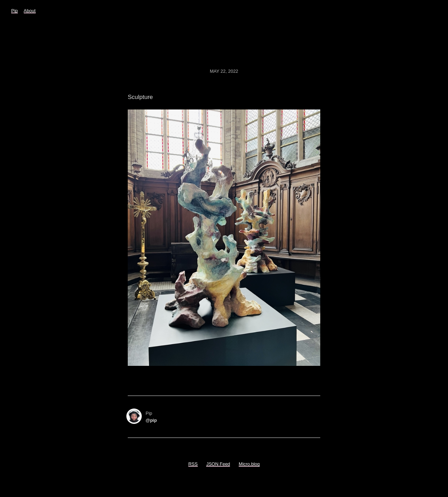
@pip (151, 420)
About (30, 11)
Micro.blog (249, 464)
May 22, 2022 (224, 71)
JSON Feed (218, 464)
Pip (15, 11)
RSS (193, 464)
